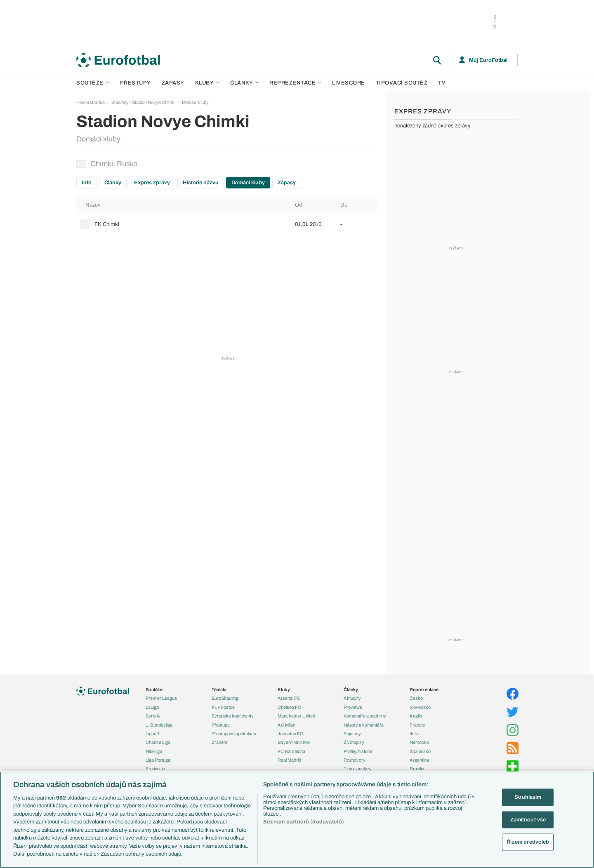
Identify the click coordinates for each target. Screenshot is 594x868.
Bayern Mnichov (294, 742)
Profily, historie (358, 751)
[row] (227, 224)
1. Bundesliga (159, 725)
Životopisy (354, 742)
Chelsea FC (289, 707)
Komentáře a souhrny (365, 716)
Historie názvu (201, 183)
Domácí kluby (195, 102)
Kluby (207, 83)
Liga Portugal (158, 760)
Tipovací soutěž (402, 83)
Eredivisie (155, 769)
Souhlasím (528, 797)
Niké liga (154, 751)
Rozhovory (355, 760)
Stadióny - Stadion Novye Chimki (143, 102)
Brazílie (417, 769)
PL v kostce (223, 707)
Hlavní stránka (91, 102)
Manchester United (296, 716)
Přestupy (136, 83)
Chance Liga (158, 742)
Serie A (153, 716)
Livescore (349, 83)
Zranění (219, 742)
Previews (353, 707)
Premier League (161, 698)
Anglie (416, 716)
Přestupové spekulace (234, 734)
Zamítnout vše (528, 819)
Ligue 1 (153, 734)
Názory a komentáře (364, 725)
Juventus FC (290, 734)
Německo (419, 742)
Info (87, 183)
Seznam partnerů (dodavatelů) (304, 822)
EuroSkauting (225, 698)
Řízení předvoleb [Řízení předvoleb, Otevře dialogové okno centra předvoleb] (528, 842)
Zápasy (173, 83)
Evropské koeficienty (233, 716)
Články (113, 183)
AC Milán (286, 725)
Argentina (419, 760)
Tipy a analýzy (358, 769)
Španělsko (420, 751)
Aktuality (352, 698)
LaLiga (152, 707)
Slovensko (420, 707)
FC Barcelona (291, 751)
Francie (417, 725)
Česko (416, 698)
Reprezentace (295, 83)
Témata (219, 689)
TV (442, 83)
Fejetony (352, 734)
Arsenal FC (289, 698)
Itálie (414, 734)
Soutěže (93, 83)
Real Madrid (289, 760)
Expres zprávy (152, 183)
